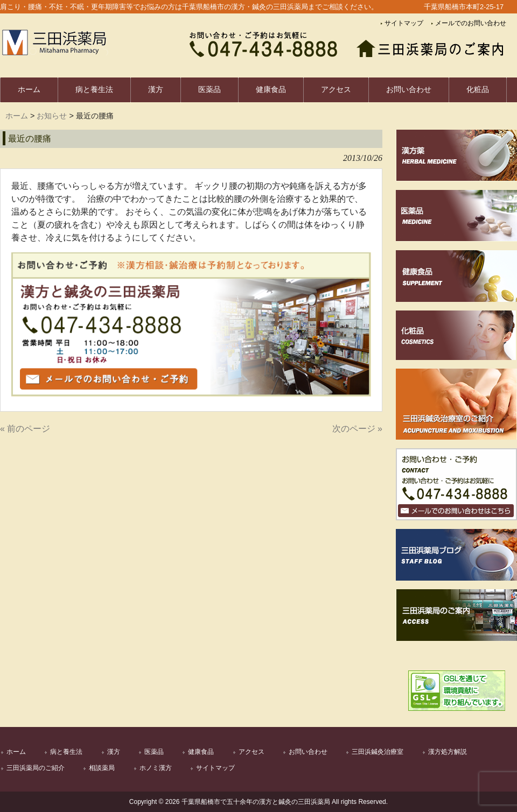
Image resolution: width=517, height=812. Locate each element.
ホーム (17, 116)
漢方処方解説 (448, 752)
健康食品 (201, 752)
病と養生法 (66, 752)
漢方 (114, 752)
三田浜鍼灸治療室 (378, 752)
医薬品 (154, 752)
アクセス (251, 752)
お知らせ (52, 116)
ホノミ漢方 (156, 768)
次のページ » (357, 429)
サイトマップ (404, 23)
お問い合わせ (308, 752)
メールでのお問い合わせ (471, 23)
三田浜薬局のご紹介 (36, 768)
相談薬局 (102, 768)
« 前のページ (25, 429)
